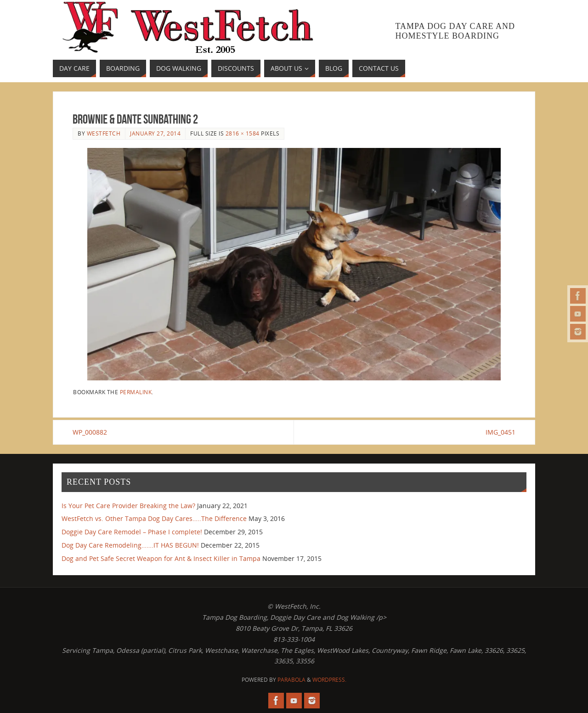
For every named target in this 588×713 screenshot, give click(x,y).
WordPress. (329, 680)
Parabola (291, 680)
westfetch (104, 133)
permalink (136, 392)
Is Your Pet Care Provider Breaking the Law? (128, 506)
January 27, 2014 (155, 133)
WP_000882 (90, 432)
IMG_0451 (500, 432)
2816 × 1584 (243, 133)
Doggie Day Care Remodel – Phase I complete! (132, 532)
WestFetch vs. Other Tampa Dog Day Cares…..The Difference (154, 518)
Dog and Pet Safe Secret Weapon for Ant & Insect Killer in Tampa (161, 558)
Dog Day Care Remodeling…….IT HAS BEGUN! (130, 545)
